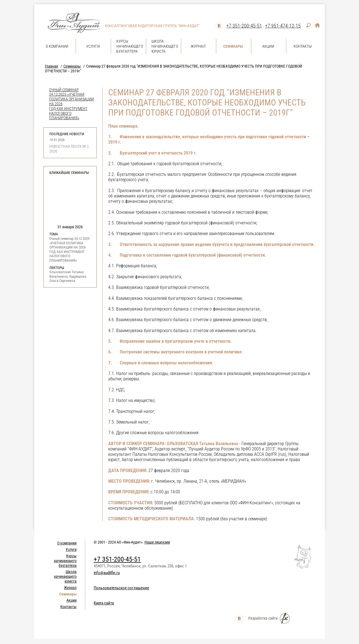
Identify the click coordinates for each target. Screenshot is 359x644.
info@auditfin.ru (107, 573)
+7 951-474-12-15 (283, 26)
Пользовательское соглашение (121, 588)
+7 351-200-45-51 (244, 26)
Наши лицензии (157, 542)
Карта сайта (104, 603)
